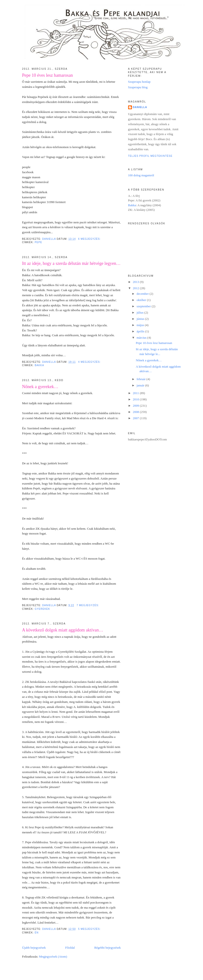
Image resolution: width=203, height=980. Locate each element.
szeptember (144, 306)
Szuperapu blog (138, 87)
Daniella (140, 107)
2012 (136, 288)
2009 (136, 406)
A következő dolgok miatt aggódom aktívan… (63, 630)
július (140, 312)
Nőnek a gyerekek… (40, 387)
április (141, 331)
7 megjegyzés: (88, 605)
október (142, 300)
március (142, 338)
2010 (136, 399)
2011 (136, 393)
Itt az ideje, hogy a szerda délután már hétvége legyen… (71, 263)
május (141, 325)
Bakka (39, 365)
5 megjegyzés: (90, 929)
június (141, 319)
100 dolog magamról (141, 175)
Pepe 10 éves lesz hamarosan (48, 75)
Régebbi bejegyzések (107, 948)
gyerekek (42, 609)
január (141, 385)
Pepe (38, 242)
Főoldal (70, 948)
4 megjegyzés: (90, 362)
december (143, 294)
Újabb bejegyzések (34, 948)
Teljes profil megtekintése (150, 156)
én (37, 933)
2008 (136, 412)
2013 (136, 282)
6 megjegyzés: (90, 239)
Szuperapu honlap (139, 82)
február (141, 379)
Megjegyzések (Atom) (53, 956)
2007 (136, 418)
